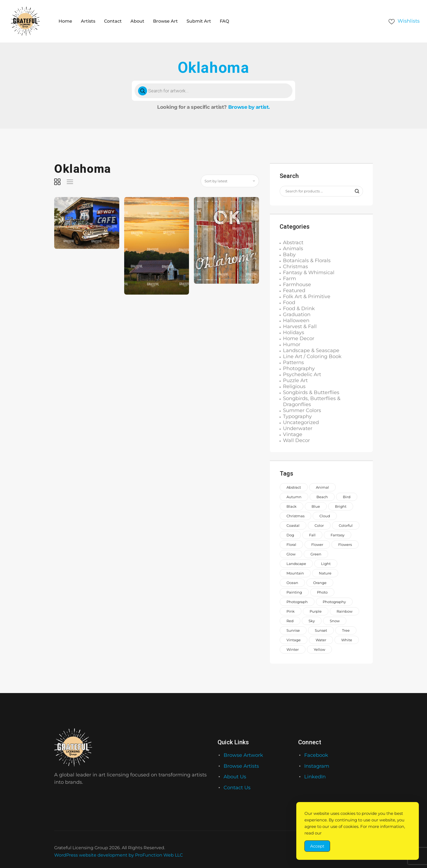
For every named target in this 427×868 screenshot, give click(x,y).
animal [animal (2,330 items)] (322, 487)
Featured (294, 291)
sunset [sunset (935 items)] (321, 630)
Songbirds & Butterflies (311, 392)
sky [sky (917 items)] (312, 621)
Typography (297, 416)
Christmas (295, 267)
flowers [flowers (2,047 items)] (345, 545)
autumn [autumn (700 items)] (294, 497)
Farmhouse (297, 285)
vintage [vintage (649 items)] (294, 640)
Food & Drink (299, 309)
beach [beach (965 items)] (322, 497)
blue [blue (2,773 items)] (316, 506)
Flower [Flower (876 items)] (317, 545)
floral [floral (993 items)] (291, 545)
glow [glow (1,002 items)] (291, 554)
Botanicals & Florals (307, 261)
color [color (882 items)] (319, 525)
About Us (235, 777)
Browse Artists (241, 766)
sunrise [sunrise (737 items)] (293, 630)
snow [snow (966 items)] (335, 621)
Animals (293, 249)
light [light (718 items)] (326, 564)
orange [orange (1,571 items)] (320, 583)
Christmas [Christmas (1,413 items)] (295, 516)
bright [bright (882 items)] (341, 506)
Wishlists (409, 21)
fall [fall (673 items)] (312, 535)
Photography (299, 368)
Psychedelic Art (302, 374)
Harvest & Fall (300, 326)
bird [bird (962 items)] (347, 497)
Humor (292, 344)
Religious (294, 386)
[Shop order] (230, 181)
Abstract (293, 243)
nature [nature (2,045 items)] (325, 573)
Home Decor (299, 338)
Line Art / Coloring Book (312, 356)
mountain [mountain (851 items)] (295, 573)
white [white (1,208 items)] (347, 640)
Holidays (294, 332)
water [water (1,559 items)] (321, 640)
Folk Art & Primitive (307, 297)
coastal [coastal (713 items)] (293, 525)
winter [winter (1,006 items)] (293, 649)
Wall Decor (296, 440)
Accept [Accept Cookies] (317, 846)
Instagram (317, 766)
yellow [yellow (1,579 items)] (319, 649)
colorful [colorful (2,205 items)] (346, 525)
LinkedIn (315, 777)
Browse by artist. (249, 107)
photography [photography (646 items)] (334, 602)
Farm (289, 279)
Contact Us (237, 788)
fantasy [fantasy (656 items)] (338, 535)
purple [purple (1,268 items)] (316, 611)
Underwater (298, 428)
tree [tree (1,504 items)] (346, 630)
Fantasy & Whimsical (309, 273)
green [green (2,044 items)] (316, 554)
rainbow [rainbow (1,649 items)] (344, 611)
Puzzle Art (295, 380)
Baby (289, 255)
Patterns (293, 362)
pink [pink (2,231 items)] (291, 611)
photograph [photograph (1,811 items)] (297, 602)
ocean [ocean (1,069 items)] (292, 583)
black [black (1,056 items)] (292, 506)
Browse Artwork (243, 755)
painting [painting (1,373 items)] (294, 592)
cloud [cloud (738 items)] (325, 516)
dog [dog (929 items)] (290, 535)
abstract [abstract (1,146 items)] (294, 487)
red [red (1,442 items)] (290, 621)
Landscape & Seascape (311, 350)
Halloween (296, 320)
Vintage (293, 434)
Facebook (316, 755)
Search (354, 191)
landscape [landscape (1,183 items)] (296, 564)
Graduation (297, 314)
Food (289, 303)
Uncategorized (301, 422)
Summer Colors (302, 410)
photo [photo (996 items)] (322, 592)
